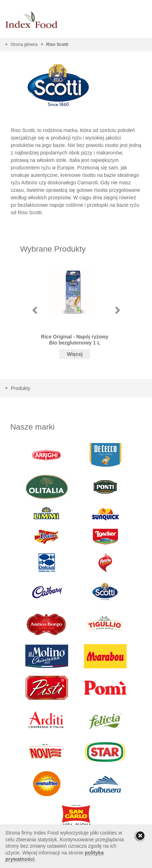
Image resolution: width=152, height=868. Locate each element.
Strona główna (24, 44)
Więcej (75, 354)
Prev (35, 310)
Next (118, 310)
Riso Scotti (57, 44)
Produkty (21, 388)
